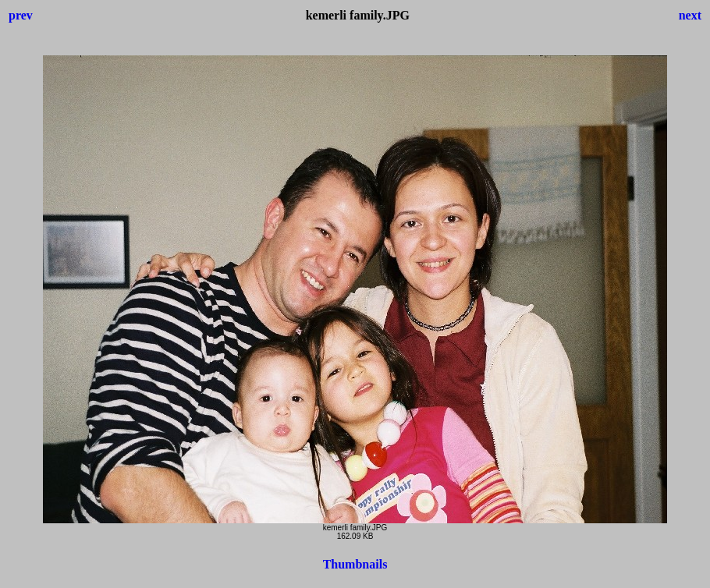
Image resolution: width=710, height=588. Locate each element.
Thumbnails (355, 564)
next (690, 15)
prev (21, 15)
